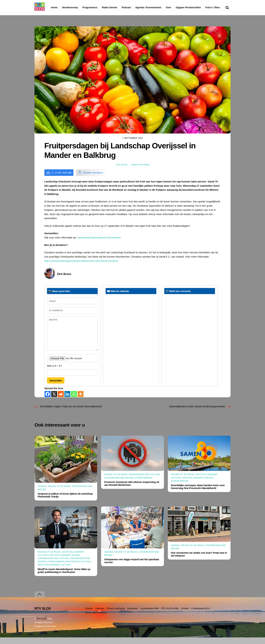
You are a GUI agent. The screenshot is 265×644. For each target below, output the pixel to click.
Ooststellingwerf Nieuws (198, 484)
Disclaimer (133, 615)
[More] (81, 401)
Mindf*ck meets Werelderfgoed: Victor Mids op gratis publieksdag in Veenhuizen (64, 577)
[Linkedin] (67, 401)
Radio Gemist (118, 7)
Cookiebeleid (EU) (201, 615)
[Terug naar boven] (40, 601)
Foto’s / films (59, 14)
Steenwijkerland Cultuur (144, 481)
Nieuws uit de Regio (140, 171)
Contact (185, 615)
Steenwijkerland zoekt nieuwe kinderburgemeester (197, 413)
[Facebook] (48, 401)
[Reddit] (61, 401)
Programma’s (96, 8)
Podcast (135, 7)
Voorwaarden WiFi (150, 615)
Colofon (89, 615)
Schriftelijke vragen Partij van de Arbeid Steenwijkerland (71, 413)
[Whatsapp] (74, 401)
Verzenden (56, 387)
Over (177, 7)
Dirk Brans (122, 171)
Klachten (100, 615)
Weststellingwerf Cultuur (54, 571)
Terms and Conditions (96, 619)
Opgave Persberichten (200, 8)
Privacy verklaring (116, 615)
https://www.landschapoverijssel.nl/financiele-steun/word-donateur (81, 267)
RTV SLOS (42, 625)
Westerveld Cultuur (78, 568)
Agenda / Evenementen (157, 7)
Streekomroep (71, 8)
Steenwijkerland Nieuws (119, 484)
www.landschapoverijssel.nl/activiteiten (99, 244)
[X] (54, 401)
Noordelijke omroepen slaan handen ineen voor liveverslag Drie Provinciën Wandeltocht (198, 493)
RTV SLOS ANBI (170, 615)
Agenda (42, 493)
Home (51, 7)
